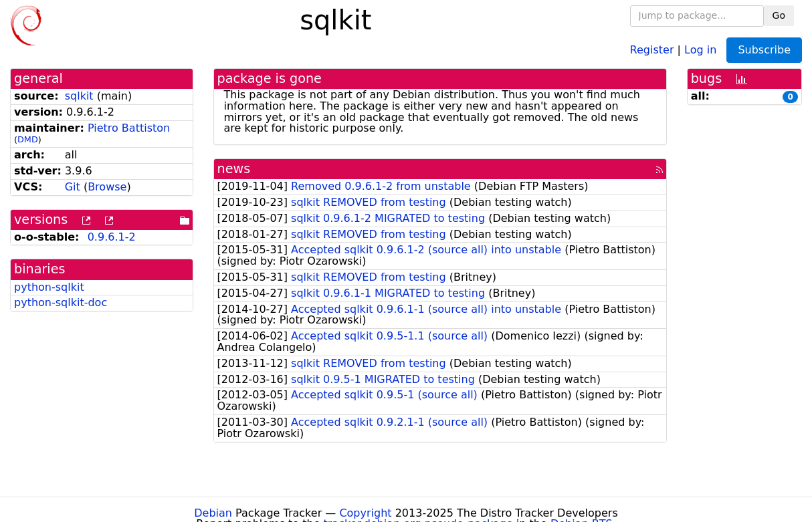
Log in (700, 49)
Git (73, 187)
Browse (107, 187)
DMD (28, 139)
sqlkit (79, 96)
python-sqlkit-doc (61, 302)
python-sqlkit (49, 287)
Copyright (365, 513)
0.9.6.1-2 (112, 237)
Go (779, 15)
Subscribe (764, 50)
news (234, 169)
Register (652, 49)
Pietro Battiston (129, 128)
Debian (213, 513)
